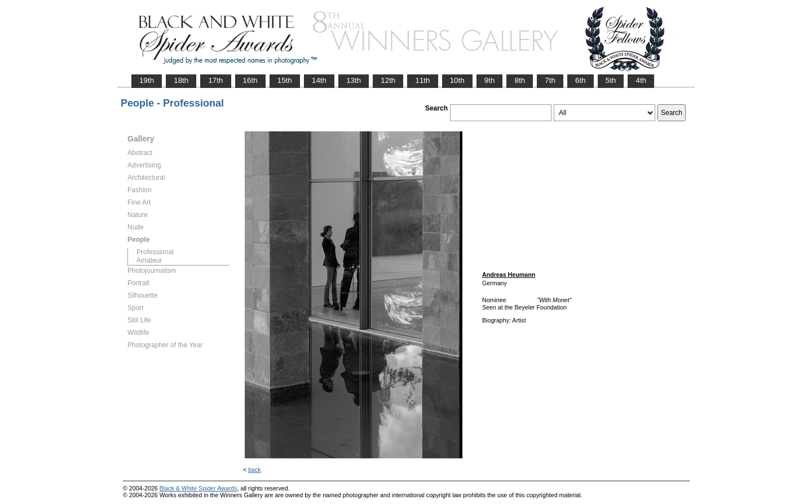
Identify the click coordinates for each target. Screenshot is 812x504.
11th (422, 80)
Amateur (149, 260)
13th (354, 80)
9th (490, 80)
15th (285, 80)
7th (550, 80)
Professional (155, 252)
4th (641, 80)
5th (611, 80)
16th (250, 80)
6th (581, 80)
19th (147, 80)
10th (457, 80)
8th (520, 80)
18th (181, 80)
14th (319, 80)
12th (388, 80)
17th (215, 80)
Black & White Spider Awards (198, 488)
